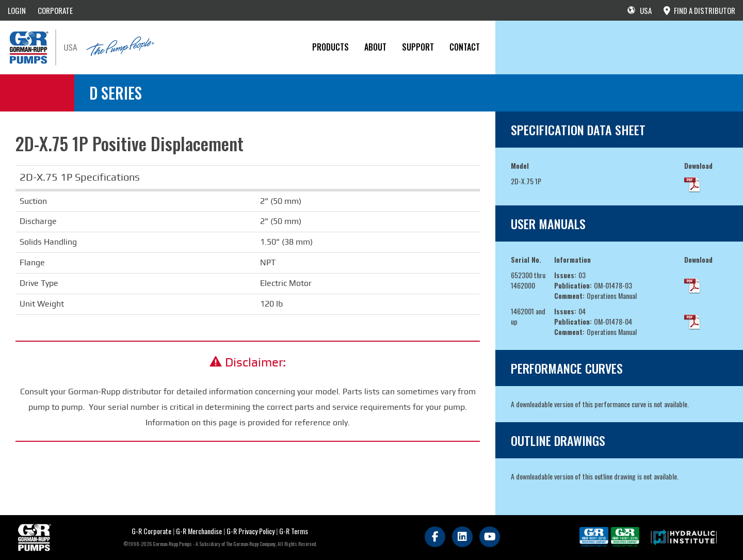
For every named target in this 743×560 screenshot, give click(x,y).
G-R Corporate (151, 531)
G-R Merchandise (199, 531)
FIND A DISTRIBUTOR (699, 10)
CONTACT (465, 47)
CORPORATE (55, 10)
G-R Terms (294, 531)
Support (418, 47)
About (375, 47)
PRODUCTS (330, 47)
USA (640, 10)
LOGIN (17, 10)
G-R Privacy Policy (251, 531)
